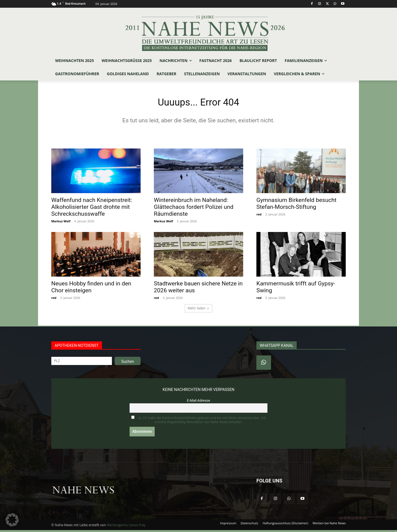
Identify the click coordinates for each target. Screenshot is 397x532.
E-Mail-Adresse (198, 402)
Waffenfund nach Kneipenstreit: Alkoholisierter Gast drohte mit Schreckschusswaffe (92, 209)
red (259, 216)
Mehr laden (198, 310)
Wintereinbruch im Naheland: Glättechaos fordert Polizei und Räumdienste (194, 209)
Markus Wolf (61, 223)
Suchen (128, 363)
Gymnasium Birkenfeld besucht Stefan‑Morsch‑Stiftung (296, 205)
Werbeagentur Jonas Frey (126, 527)
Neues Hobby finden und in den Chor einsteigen (91, 289)
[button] (12, 520)
